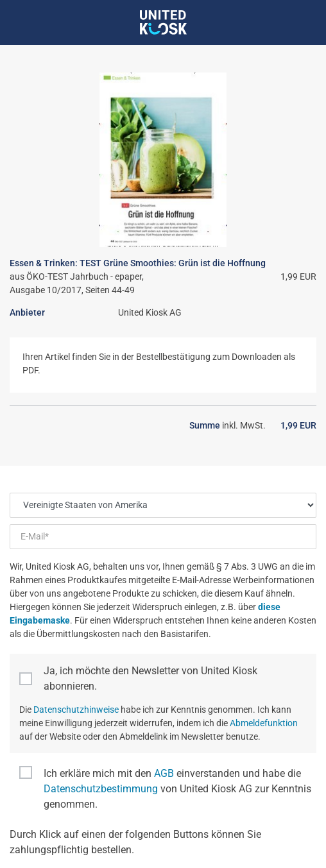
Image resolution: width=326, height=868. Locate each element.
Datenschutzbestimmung (101, 789)
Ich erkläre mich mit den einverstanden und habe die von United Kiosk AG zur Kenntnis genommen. (177, 789)
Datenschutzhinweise (76, 710)
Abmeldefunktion (264, 723)
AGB (164, 773)
